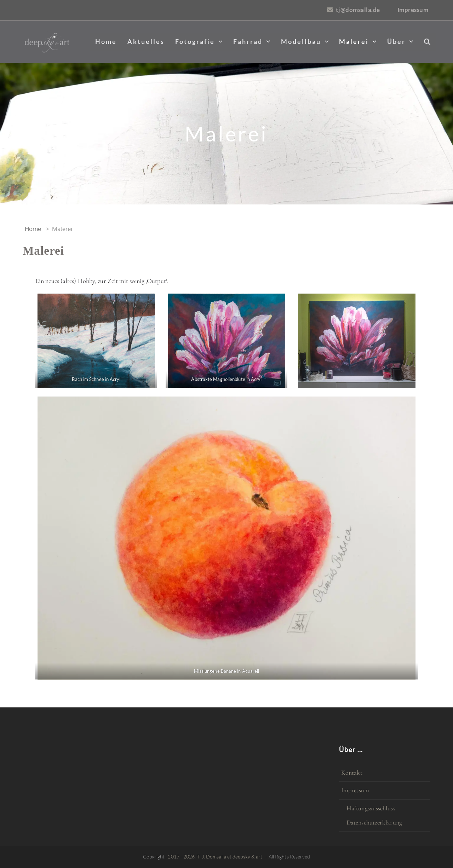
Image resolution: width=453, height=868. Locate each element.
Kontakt (352, 772)
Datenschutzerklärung (374, 822)
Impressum (355, 790)
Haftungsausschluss (371, 808)
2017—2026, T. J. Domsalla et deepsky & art (215, 857)
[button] (427, 42)
